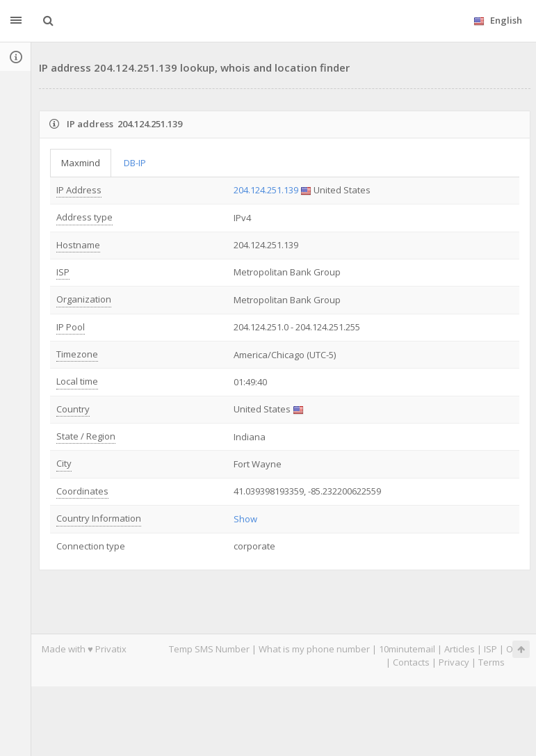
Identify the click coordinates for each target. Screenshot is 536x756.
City (64, 463)
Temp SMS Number (209, 649)
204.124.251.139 (266, 190)
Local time (77, 381)
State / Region (86, 436)
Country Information (99, 518)
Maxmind (81, 163)
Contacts (411, 662)
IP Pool (71, 327)
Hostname (78, 245)
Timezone (77, 354)
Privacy (454, 662)
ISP (63, 272)
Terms (492, 662)
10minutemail (407, 649)
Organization (84, 299)
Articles (460, 649)
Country (73, 409)
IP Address (79, 190)
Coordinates (82, 491)
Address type (84, 217)
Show (245, 519)
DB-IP (135, 163)
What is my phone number (314, 649)
